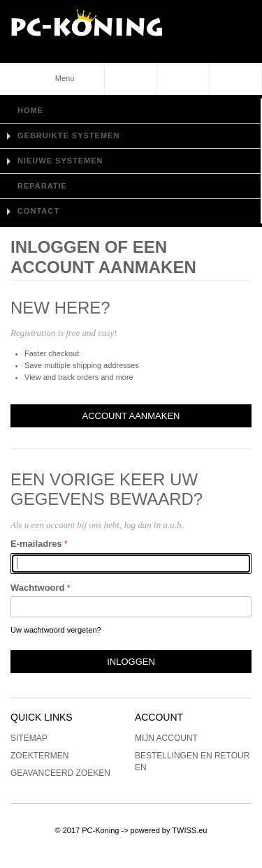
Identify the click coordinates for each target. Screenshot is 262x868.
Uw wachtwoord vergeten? (56, 630)
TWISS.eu (189, 830)
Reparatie (42, 186)
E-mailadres (36, 544)
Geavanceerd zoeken (60, 773)
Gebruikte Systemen (68, 135)
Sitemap (29, 738)
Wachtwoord (38, 588)
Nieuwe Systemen (60, 161)
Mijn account (166, 738)
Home (30, 110)
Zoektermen (39, 756)
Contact (38, 211)
